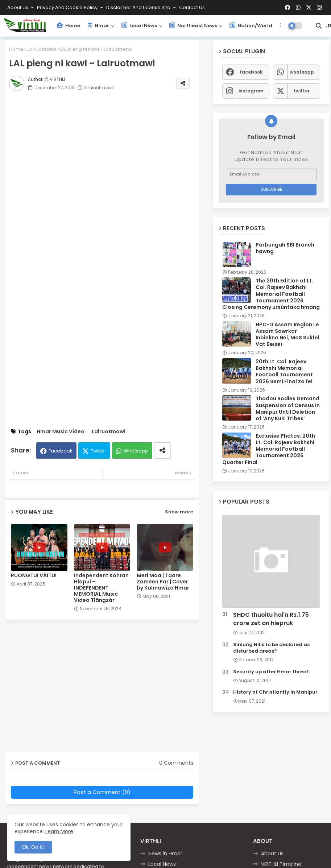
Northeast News (193, 26)
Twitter (98, 451)
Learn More (59, 831)
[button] (319, 26)
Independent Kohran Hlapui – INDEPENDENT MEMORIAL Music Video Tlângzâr (101, 588)
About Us (18, 7)
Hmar (98, 26)
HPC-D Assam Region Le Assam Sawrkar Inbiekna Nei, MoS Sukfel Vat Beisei (287, 334)
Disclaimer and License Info (139, 7)
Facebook (61, 451)
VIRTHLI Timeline (281, 864)
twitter (302, 91)
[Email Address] (271, 174)
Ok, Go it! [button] (33, 847)
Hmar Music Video (61, 432)
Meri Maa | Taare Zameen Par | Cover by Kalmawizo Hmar (163, 582)
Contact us (192, 7)
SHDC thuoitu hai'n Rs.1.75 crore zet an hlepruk (271, 619)
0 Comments (176, 763)
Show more (179, 512)
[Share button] (162, 450)
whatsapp (302, 72)
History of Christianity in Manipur (275, 692)
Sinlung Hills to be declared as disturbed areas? (271, 648)
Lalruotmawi (42, 49)
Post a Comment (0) (102, 792)
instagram (251, 91)
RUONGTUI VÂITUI (34, 576)
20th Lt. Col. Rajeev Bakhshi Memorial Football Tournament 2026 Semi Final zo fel (284, 371)
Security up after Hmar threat (271, 672)
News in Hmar (165, 853)
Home (68, 26)
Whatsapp (136, 451)
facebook (251, 72)
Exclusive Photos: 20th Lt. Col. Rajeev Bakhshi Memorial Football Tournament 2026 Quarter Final (269, 449)
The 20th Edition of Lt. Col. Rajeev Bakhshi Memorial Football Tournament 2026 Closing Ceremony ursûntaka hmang (271, 294)
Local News (139, 26)
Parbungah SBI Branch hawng (285, 248)
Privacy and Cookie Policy (68, 7)
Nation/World (251, 26)
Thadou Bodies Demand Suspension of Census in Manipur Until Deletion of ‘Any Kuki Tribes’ (288, 408)
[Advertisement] (109, 152)
